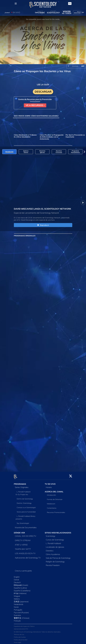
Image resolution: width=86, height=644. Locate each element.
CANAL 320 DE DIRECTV (26, 535)
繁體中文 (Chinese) (22, 617)
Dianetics (50, 549)
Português (18, 608)
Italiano (17, 597)
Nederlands (19, 603)
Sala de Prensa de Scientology (58, 557)
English (17, 576)
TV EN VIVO (50, 483)
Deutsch (17, 581)
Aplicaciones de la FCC (21, 628)
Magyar (17, 595)
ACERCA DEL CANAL (54, 490)
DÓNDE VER (19, 531)
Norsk (16, 606)
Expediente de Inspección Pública (24, 625)
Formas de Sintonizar (55, 498)
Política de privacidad (21, 638)
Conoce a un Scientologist (26, 506)
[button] (84, 152)
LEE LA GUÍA (43, 84)
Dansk (16, 578)
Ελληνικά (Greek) (21, 584)
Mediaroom (51, 502)
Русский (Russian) (21, 611)
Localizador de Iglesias (55, 546)
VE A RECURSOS (35, 105)
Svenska (17, 614)
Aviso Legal (17, 641)
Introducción (51, 494)
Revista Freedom (53, 564)
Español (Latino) (20, 586)
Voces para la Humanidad (26, 511)
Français (17, 619)
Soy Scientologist (23, 522)
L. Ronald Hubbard (53, 542)
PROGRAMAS (20, 483)
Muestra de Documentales (26, 526)
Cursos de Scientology (55, 538)
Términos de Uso (19, 633)
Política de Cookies (20, 636)
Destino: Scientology (24, 502)
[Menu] (16, 4)
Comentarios (52, 507)
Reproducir (43, 225)
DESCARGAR (43, 92)
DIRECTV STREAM (23, 539)
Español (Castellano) (22, 589)
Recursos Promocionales (56, 511)
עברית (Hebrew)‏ (20, 592)
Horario (49, 486)
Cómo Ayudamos (53, 553)
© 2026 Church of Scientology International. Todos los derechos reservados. (37, 631)
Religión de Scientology (55, 560)
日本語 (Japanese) (21, 600)
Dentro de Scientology (25, 498)
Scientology (51, 535)
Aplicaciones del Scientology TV (28, 556)
